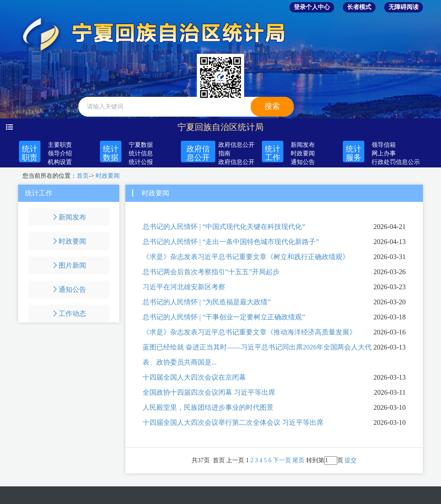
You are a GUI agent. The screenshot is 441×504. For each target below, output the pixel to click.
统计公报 (141, 162)
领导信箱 (384, 145)
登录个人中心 (312, 7)
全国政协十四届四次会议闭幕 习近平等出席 (209, 392)
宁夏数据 (141, 145)
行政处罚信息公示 (396, 162)
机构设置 (60, 162)
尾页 (298, 460)
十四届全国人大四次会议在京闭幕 (194, 377)
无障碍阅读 (404, 7)
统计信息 (141, 153)
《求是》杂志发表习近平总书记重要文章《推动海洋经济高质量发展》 (249, 332)
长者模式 (359, 7)
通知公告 (303, 162)
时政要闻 (303, 153)
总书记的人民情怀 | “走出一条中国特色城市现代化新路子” (231, 242)
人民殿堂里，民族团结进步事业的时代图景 (208, 407)
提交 (351, 460)
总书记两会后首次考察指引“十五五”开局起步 (211, 272)
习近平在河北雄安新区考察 (184, 287)
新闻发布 (303, 145)
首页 (83, 176)
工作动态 (69, 314)
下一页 (282, 460)
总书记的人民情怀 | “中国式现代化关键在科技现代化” (224, 227)
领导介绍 (60, 153)
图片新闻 (69, 265)
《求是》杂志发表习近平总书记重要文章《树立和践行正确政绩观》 (246, 257)
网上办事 (384, 153)
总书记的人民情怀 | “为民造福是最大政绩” (207, 302)
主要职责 (60, 145)
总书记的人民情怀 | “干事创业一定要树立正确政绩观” (224, 317)
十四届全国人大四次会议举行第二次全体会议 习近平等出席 (233, 422)
